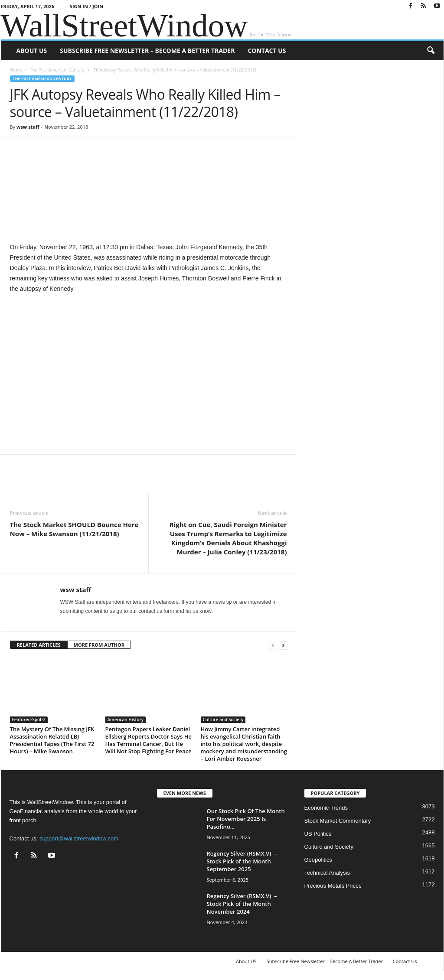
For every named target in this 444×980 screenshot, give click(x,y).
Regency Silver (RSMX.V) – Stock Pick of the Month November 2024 (242, 904)
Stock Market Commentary (338, 821)
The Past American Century (57, 70)
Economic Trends (326, 808)
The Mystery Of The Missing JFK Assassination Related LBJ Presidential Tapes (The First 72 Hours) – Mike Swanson (52, 740)
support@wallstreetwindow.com (79, 838)
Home (16, 70)
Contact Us (267, 50)
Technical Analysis (327, 873)
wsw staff (28, 127)
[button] (431, 51)
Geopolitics (318, 860)
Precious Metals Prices (333, 886)
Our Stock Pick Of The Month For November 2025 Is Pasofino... (246, 819)
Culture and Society (223, 720)
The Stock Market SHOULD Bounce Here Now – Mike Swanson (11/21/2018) (74, 529)
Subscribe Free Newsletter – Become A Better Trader (147, 50)
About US (32, 50)
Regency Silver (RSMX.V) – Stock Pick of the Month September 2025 (242, 861)
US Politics (318, 834)
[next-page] (283, 645)
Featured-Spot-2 (29, 720)
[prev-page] (273, 645)
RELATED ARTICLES (39, 645)
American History (126, 720)
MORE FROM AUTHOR (99, 645)
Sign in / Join (87, 6)
